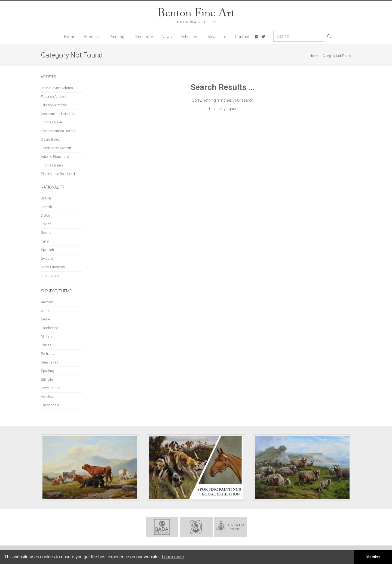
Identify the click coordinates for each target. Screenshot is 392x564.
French (46, 224)
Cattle (45, 311)
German (47, 233)
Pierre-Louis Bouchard (58, 174)
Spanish (47, 250)
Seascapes (50, 362)
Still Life (47, 379)
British (46, 198)
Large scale (50, 405)
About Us (92, 37)
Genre (45, 319)
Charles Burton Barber (58, 131)
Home (70, 37)
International (50, 276)
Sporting (48, 371)
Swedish (48, 258)
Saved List (217, 37)
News (167, 37)
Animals (47, 302)
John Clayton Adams (57, 88)
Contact (242, 37)
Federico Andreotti (55, 97)
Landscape (50, 328)
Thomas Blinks (52, 165)
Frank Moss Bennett (56, 148)
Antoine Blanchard (55, 157)
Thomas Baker (52, 122)
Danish (46, 207)
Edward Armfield (54, 105)
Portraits (48, 354)
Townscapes (50, 388)
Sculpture (144, 37)
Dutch (45, 215)
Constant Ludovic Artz (58, 114)
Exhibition (190, 37)
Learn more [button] (173, 557)
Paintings (118, 37)
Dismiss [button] (373, 557)
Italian (46, 241)
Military (47, 336)
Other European (53, 267)
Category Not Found (337, 56)
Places (46, 345)
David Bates (50, 139)
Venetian (48, 397)
